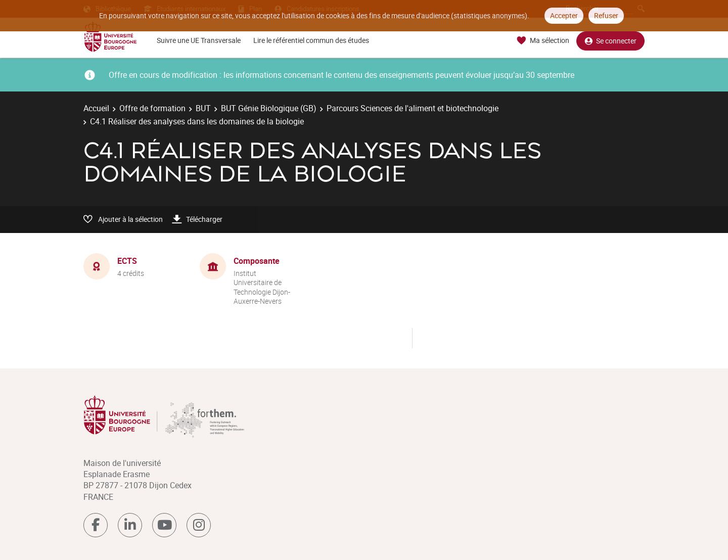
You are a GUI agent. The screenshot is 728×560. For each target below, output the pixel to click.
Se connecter (610, 41)
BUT (203, 108)
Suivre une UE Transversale (199, 40)
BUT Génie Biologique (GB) (269, 108)
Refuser (606, 15)
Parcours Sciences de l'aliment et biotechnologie (413, 108)
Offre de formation (152, 108)
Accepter (564, 15)
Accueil (96, 108)
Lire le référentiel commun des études (311, 40)
